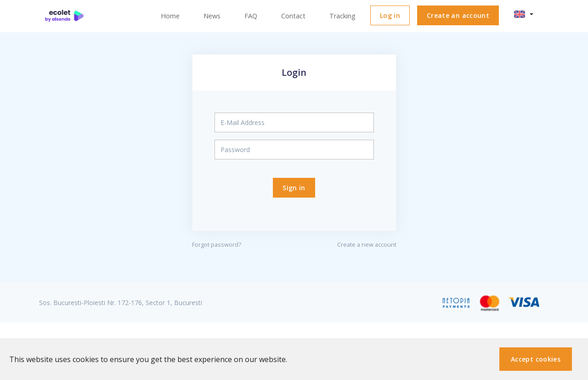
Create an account (458, 15)
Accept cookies (536, 359)
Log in (390, 15)
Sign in (294, 188)
